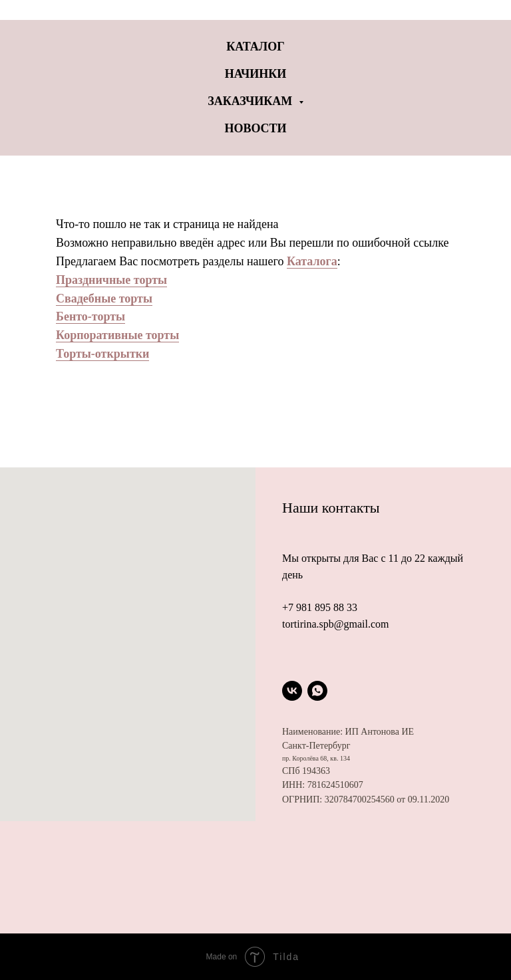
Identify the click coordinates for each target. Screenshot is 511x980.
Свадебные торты (104, 299)
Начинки (256, 74)
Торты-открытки (102, 354)
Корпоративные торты (117, 335)
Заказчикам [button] (252, 101)
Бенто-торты (90, 316)
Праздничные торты (111, 280)
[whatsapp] (317, 691)
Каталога (312, 261)
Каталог (255, 47)
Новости (255, 128)
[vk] (292, 691)
